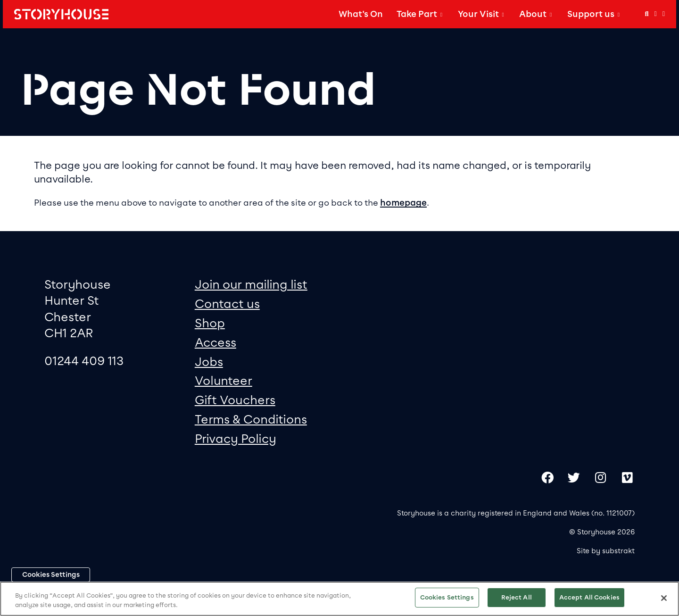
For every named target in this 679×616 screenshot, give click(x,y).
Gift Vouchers (235, 400)
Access (215, 342)
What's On (361, 14)
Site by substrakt (606, 551)
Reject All (517, 597)
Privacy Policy (236, 438)
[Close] (664, 598)
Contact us (227, 304)
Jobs (209, 362)
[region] (339, 599)
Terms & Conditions (251, 419)
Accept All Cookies (589, 597)
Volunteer (224, 380)
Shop (210, 323)
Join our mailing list (251, 284)
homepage (403, 203)
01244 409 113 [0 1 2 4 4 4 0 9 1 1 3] (84, 361)
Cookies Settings (51, 574)
